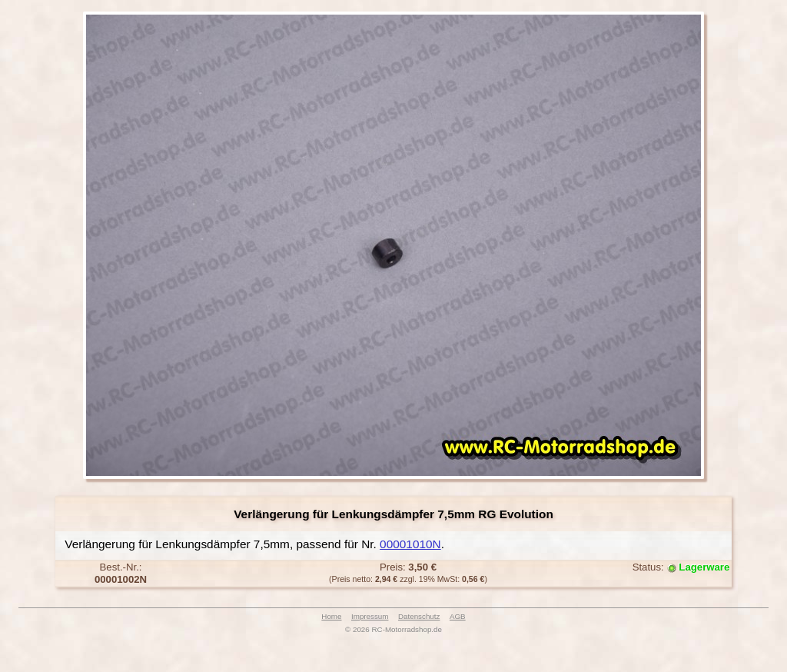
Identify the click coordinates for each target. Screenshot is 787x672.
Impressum (370, 616)
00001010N (410, 544)
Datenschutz (419, 616)
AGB (458, 616)
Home (331, 616)
